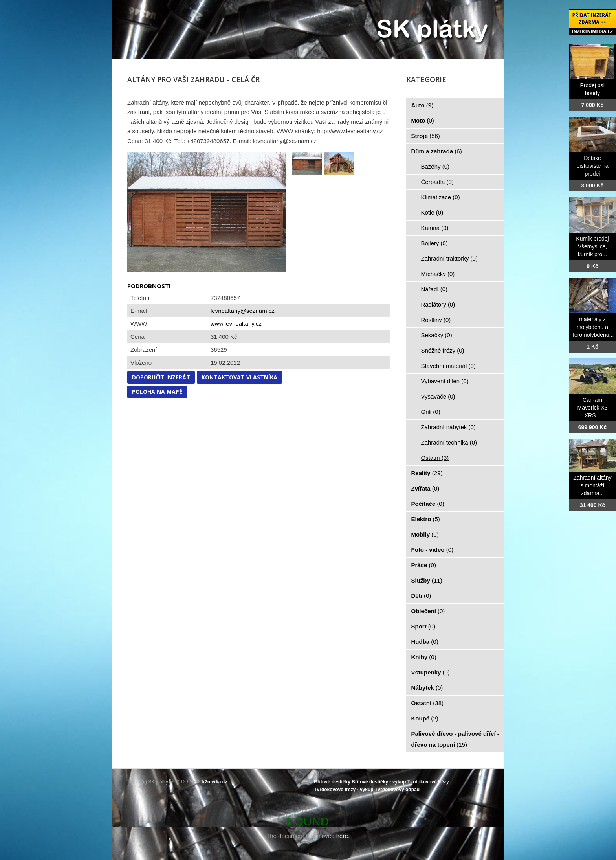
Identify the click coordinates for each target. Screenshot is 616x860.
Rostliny (436, 320)
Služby (427, 580)
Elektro (426, 519)
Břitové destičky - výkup (379, 782)
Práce (424, 565)
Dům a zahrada (437, 151)
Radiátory (438, 304)
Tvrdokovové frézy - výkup (344, 790)
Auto (423, 105)
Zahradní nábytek (448, 427)
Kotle (432, 212)
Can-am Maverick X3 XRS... (592, 408)
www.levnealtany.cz (236, 324)
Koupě (425, 718)
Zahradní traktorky (449, 258)
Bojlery (434, 243)
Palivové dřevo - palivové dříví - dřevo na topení (455, 739)
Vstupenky (431, 672)
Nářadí (434, 289)
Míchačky (438, 274)
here (342, 836)
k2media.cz (215, 782)
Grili (431, 412)
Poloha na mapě (157, 392)
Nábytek (427, 688)
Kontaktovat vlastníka (239, 377)
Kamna (435, 228)
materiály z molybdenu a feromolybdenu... (593, 327)
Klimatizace (441, 197)
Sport (423, 626)
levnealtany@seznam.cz (243, 311)
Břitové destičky (332, 782)
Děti (421, 596)
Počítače (428, 504)
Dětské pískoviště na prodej (592, 166)
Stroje (426, 136)
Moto (423, 120)
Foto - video (433, 550)
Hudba (425, 642)
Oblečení (428, 611)
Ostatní (435, 458)
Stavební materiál (448, 366)
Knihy (424, 657)
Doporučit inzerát (161, 377)
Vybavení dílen (445, 381)
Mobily (425, 534)
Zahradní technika (449, 442)
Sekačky (437, 335)
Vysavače (438, 396)
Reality (427, 473)
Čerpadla (437, 182)
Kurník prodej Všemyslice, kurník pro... (592, 246)
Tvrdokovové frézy (428, 782)
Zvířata (425, 488)
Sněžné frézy (443, 350)
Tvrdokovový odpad (397, 790)
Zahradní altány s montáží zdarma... (592, 485)
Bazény (435, 166)
